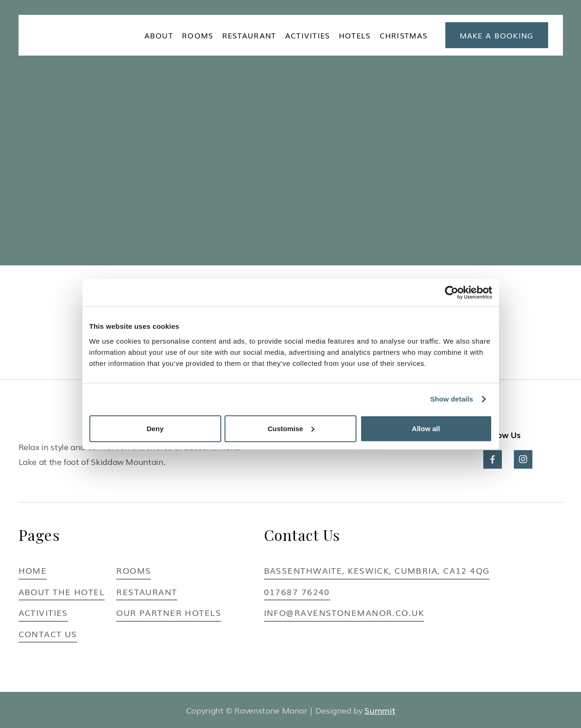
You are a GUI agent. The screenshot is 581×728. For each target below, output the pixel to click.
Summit (380, 710)
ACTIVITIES (308, 35)
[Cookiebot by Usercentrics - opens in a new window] (452, 293)
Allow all (426, 428)
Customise (291, 428)
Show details (452, 399)
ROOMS (197, 35)
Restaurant (249, 35)
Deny (155, 428)
